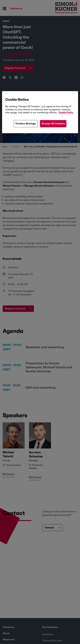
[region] (40, 112)
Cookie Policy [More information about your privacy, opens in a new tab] (66, 112)
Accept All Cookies (53, 124)
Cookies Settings (26, 124)
